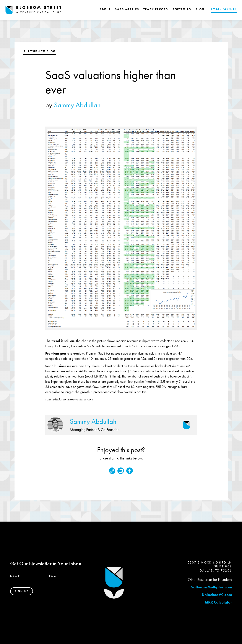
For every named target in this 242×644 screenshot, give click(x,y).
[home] (33, 10)
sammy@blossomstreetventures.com (69, 399)
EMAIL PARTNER (224, 9)
